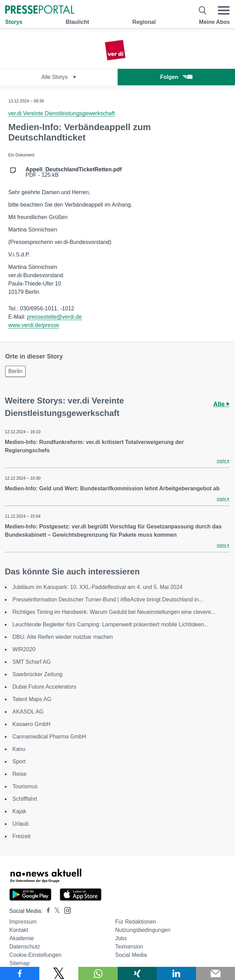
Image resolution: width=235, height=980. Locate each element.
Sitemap (19, 963)
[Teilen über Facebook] (20, 973)
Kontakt (19, 930)
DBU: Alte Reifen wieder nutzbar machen (63, 637)
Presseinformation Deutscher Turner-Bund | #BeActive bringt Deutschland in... (108, 600)
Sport (19, 761)
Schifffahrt (25, 799)
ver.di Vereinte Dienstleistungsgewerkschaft (62, 113)
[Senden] (216, 973)
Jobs (121, 938)
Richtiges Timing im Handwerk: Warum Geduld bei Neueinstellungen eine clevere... (114, 612)
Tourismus (25, 786)
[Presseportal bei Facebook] (46, 911)
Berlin (15, 371)
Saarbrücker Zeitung (37, 674)
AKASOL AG (28, 712)
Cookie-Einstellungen (35, 955)
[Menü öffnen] (224, 10)
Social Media (131, 955)
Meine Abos (214, 22)
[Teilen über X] (59, 973)
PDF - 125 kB (74, 172)
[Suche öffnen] (203, 10)
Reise (19, 774)
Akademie (22, 938)
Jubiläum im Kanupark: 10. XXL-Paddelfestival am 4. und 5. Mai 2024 (97, 587)
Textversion (129, 947)
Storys (14, 22)
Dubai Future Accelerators (44, 687)
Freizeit (21, 836)
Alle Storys (59, 77)
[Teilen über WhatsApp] (98, 973)
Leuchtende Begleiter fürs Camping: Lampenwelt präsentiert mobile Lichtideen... (110, 624)
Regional (144, 22)
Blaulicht (77, 22)
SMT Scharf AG (32, 662)
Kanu (19, 749)
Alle (221, 404)
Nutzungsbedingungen (143, 930)
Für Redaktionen (136, 922)
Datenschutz (25, 947)
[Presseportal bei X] (55, 911)
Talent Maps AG (32, 699)
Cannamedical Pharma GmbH (49, 737)
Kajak (19, 811)
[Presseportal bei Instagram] (65, 910)
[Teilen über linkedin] (176, 973)
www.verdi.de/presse (34, 325)
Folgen (176, 77)
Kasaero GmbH (31, 724)
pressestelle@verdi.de (54, 317)
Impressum (23, 922)
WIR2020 (24, 649)
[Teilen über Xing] (137, 973)
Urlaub (21, 824)
